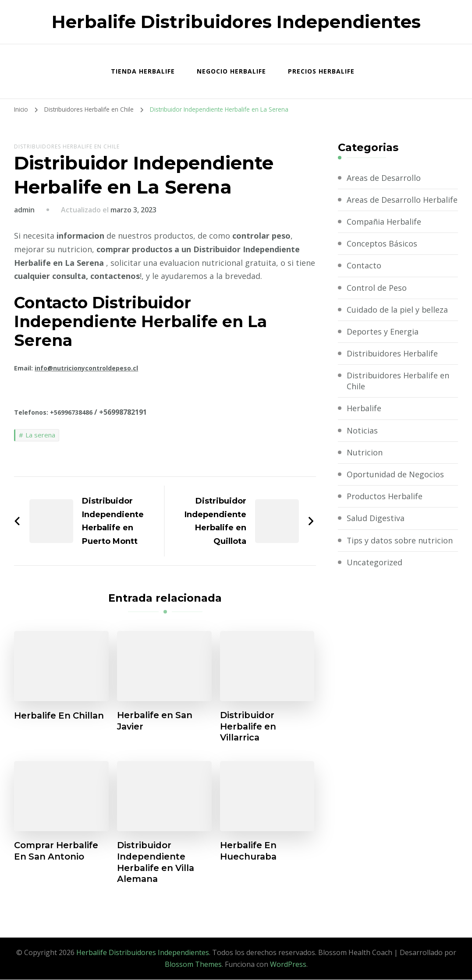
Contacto (364, 277)
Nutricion (365, 463)
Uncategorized (374, 573)
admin (24, 210)
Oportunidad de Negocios (396, 485)
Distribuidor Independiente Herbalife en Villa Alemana (157, 863)
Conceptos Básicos (382, 254)
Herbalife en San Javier (156, 721)
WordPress (288, 965)
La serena (40, 435)
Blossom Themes (193, 965)
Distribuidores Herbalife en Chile (67, 146)
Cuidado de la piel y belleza (398, 321)
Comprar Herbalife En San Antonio (57, 852)
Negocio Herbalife (231, 71)
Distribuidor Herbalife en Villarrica (249, 727)
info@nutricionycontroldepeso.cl (86, 368)
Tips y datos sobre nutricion (400, 551)
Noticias (362, 441)
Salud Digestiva (376, 529)
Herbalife (364, 419)
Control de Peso (377, 299)
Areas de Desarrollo (384, 178)
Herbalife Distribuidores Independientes (236, 22)
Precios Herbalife (321, 71)
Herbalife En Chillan (60, 716)
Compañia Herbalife (384, 233)
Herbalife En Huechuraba (249, 852)
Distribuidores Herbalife (393, 364)
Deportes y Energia (383, 342)
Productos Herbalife (385, 508)
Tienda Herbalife (143, 71)
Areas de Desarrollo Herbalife (384, 205)
